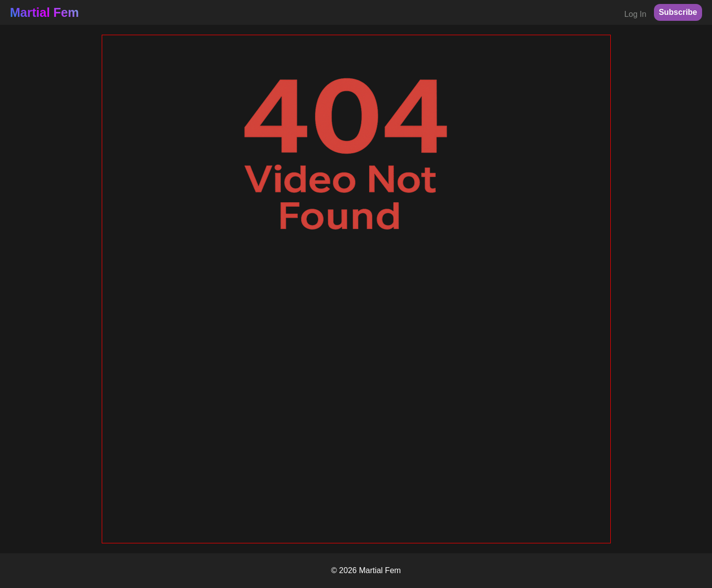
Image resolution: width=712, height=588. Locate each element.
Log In (635, 14)
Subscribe (678, 12)
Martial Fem (44, 12)
